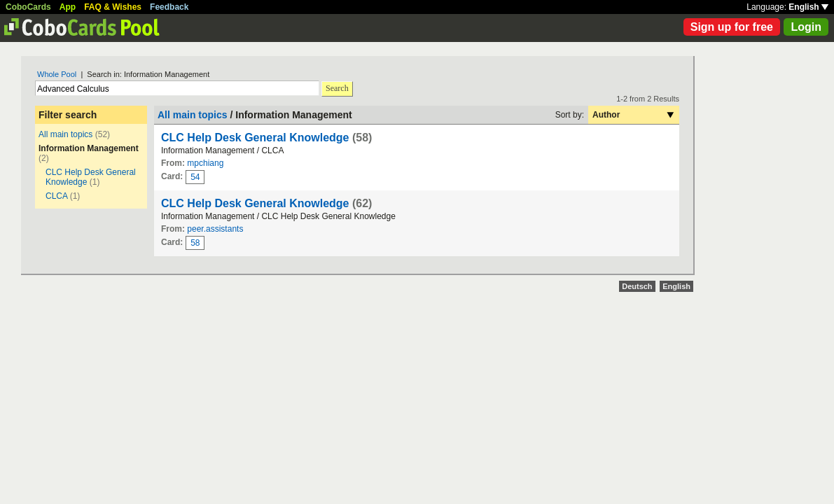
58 (195, 243)
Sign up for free (732, 27)
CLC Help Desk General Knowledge (255, 138)
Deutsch (637, 286)
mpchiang (205, 163)
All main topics (65, 134)
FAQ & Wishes (113, 7)
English (808, 7)
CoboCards (28, 7)
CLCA (56, 196)
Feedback (169, 7)
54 (195, 177)
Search (337, 88)
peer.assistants (215, 229)
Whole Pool (57, 74)
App (68, 7)
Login (806, 27)
